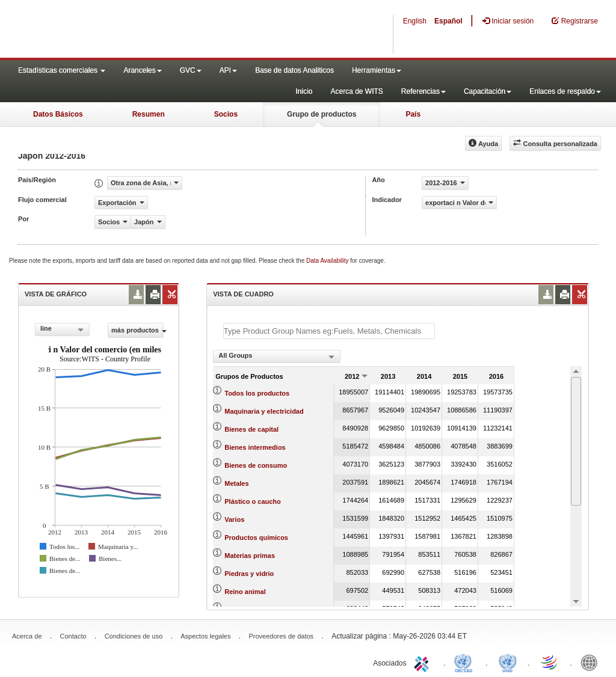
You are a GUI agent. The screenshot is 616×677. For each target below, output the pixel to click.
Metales (236, 483)
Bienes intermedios (255, 447)
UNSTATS (508, 662)
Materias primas (250, 556)
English (415, 21)
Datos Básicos (58, 114)
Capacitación (488, 91)
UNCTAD (466, 662)
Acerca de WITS (356, 91)
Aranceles (142, 70)
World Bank (592, 662)
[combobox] (62, 329)
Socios (226, 114)
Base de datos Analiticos (294, 70)
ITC (423, 662)
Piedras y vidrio (249, 574)
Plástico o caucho (253, 501)
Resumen (149, 114)
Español (448, 21)
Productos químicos (256, 538)
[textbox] (329, 331)
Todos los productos (257, 393)
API (228, 70)
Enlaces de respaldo (565, 91)
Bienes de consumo (256, 465)
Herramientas (377, 70)
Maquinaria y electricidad (264, 411)
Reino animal (245, 592)
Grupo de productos (322, 114)
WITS (120, 30)
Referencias (423, 91)
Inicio (304, 91)
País (413, 114)
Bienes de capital (251, 429)
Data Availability (328, 261)
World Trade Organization (550, 662)
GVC (191, 70)
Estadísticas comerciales (62, 70)
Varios (234, 519)
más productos (137, 330)
